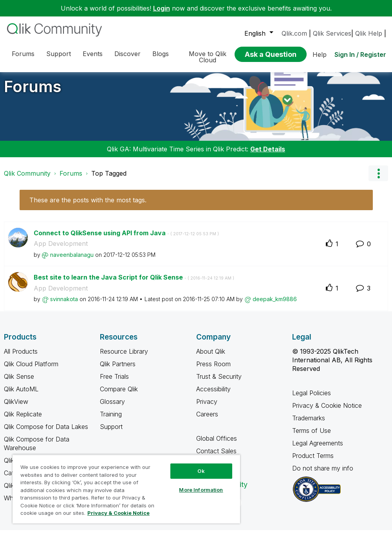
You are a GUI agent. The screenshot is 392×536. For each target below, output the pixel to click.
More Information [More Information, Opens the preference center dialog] (201, 490)
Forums (33, 92)
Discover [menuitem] (127, 54)
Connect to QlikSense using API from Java (126, 239)
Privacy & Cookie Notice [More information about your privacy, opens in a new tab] (118, 513)
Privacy (207, 407)
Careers (207, 420)
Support (111, 432)
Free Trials (114, 382)
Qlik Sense (19, 382)
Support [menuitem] (59, 54)
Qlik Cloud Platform (31, 370)
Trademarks (309, 424)
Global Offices (217, 444)
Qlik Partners (118, 370)
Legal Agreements (318, 449)
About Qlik (211, 357)
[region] (126, 489)
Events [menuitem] (93, 54)
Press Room (213, 370)
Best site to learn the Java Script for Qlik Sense (134, 283)
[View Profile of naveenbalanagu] (72, 261)
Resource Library (124, 357)
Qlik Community (27, 179)
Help (320, 55)
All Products (21, 357)
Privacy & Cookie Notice (327, 411)
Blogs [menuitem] (161, 54)
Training (111, 420)
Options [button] (378, 179)
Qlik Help (369, 33)
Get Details (268, 155)
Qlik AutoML (21, 395)
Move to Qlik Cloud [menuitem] (208, 57)
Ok (201, 471)
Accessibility (213, 395)
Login (162, 8)
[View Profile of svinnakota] (64, 305)
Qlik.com (294, 33)
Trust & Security (219, 382)
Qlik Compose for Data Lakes (46, 432)
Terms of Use (312, 436)
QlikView (16, 407)
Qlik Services (332, 33)
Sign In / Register (360, 55)
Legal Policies (312, 399)
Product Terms (313, 462)
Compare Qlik (119, 395)
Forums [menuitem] (23, 54)
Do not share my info (324, 474)
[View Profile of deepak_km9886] (275, 305)
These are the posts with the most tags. (88, 206)
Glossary (112, 407)
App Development (61, 249)
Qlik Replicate (23, 420)
